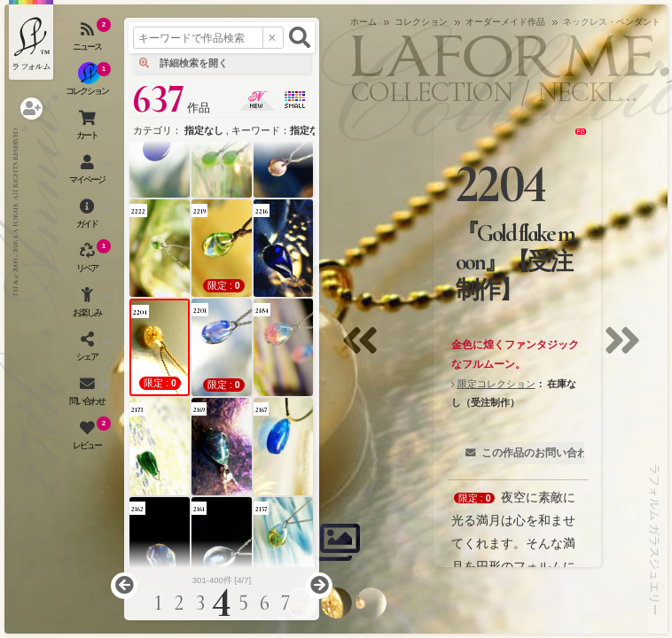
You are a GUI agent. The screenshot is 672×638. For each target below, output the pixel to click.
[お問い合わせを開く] (89, 394)
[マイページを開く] (89, 173)
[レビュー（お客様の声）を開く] (89, 439)
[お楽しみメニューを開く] (89, 306)
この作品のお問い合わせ (540, 453)
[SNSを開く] (89, 350)
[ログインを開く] (31, 109)
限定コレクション (496, 384)
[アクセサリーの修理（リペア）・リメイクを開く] (89, 261)
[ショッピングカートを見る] (89, 128)
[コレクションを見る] (89, 84)
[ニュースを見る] (89, 40)
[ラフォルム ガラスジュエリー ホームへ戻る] (31, 40)
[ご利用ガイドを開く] (89, 217)
